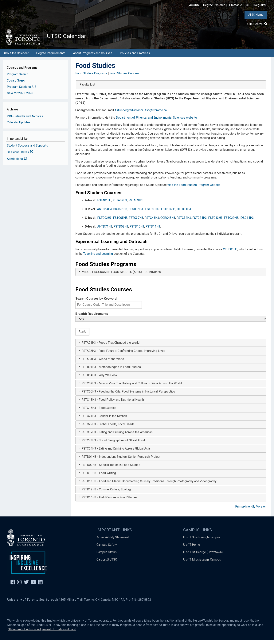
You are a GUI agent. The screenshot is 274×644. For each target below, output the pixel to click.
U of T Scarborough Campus (202, 541)
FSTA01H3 (104, 204)
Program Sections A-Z (22, 91)
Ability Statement (113, 541)
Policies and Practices (135, 57)
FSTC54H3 (184, 222)
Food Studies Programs (91, 77)
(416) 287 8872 (141, 604)
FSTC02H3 (104, 222)
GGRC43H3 (168, 222)
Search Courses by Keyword (96, 303)
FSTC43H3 (152, 222)
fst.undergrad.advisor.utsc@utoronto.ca (141, 114)
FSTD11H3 (153, 230)
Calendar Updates (19, 126)
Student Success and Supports (27, 149)
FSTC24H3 (200, 222)
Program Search (18, 78)
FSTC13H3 (215, 222)
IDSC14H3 (247, 222)
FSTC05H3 (120, 222)
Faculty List (87, 88)
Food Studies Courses (125, 77)
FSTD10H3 (137, 230)
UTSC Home (256, 15)
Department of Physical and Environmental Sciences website (156, 121)
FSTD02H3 (121, 230)
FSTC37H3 (136, 222)
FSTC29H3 (231, 222)
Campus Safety (107, 549)
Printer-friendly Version (251, 510)
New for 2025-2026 (20, 97)
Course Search (17, 84)
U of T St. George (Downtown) (203, 556)
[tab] (171, 276)
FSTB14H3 (168, 213)
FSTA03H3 (136, 204)
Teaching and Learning (98, 258)
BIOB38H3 (120, 213)
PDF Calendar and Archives (25, 120)
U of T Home (192, 549)
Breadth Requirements (92, 318)
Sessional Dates (20, 156)
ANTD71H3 (105, 230)
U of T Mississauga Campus (202, 563)
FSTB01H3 (152, 213)
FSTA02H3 (120, 204)
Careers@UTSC (107, 563)
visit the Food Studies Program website (194, 189)
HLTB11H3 (184, 213)
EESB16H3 (136, 213)
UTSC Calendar (70, 38)
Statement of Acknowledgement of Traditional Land (42, 633)
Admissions (17, 163)
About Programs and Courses (93, 57)
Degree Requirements (51, 57)
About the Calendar (16, 57)
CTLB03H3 (230, 253)
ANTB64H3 (104, 213)
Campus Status (107, 556)
